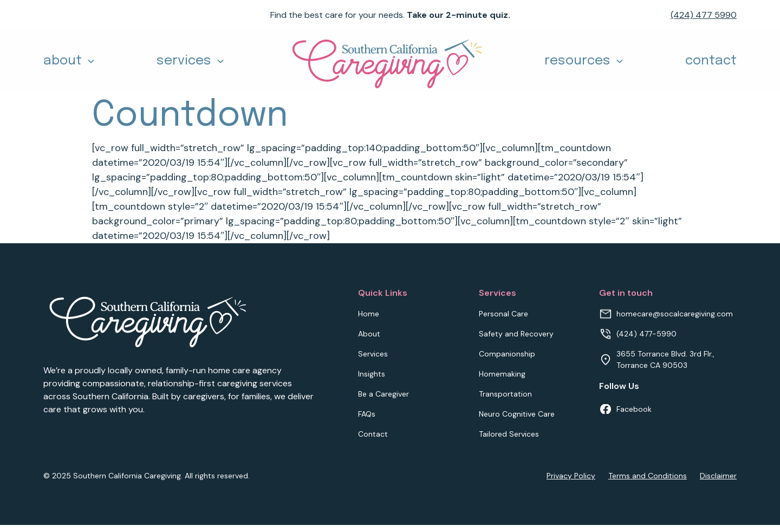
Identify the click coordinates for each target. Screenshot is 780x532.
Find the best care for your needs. (390, 15)
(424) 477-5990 (646, 334)
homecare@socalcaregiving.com (675, 314)
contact (711, 61)
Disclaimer (718, 476)
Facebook (634, 409)
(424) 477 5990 (704, 15)
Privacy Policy (571, 476)
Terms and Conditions (648, 476)
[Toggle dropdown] (91, 61)
